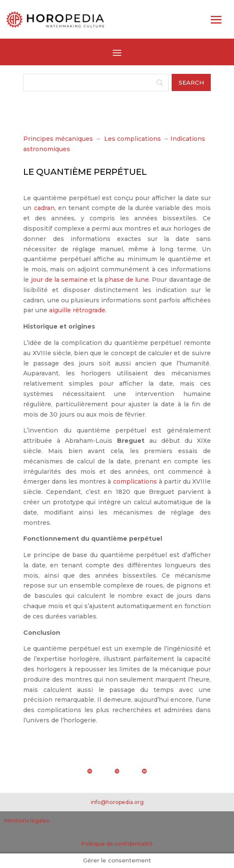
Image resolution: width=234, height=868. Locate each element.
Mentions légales (27, 821)
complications (135, 481)
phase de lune (127, 280)
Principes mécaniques (58, 139)
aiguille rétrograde (77, 310)
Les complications (132, 139)
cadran (44, 208)
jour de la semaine (59, 280)
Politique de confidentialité (117, 844)
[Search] (96, 82)
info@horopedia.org (117, 802)
